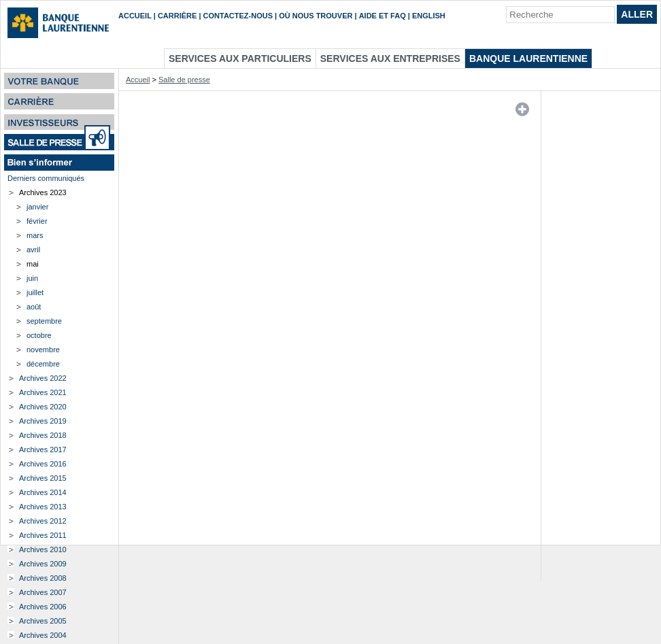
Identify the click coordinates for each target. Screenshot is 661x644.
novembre (43, 350)
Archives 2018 (43, 435)
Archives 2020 (43, 407)
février (37, 221)
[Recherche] (560, 15)
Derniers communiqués (46, 178)
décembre (43, 364)
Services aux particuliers (240, 58)
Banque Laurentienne (528, 58)
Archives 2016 (43, 464)
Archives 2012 (43, 521)
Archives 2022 (43, 378)
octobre (39, 335)
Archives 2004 (43, 635)
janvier (37, 207)
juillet (35, 292)
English (429, 16)
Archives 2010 (43, 549)
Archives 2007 (43, 592)
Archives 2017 (43, 450)
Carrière (177, 16)
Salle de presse (184, 80)
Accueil (135, 16)
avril (33, 250)
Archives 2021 (43, 392)
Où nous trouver (316, 16)
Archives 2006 (43, 607)
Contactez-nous (238, 16)
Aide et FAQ (383, 16)
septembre (44, 321)
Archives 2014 (43, 492)
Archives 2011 (43, 535)
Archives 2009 (43, 564)
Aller (637, 14)
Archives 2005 (43, 621)
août (34, 307)
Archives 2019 (43, 421)
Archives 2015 (43, 478)
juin (32, 278)
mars (35, 235)
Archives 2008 (43, 578)
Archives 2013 (43, 507)
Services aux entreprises (390, 58)
